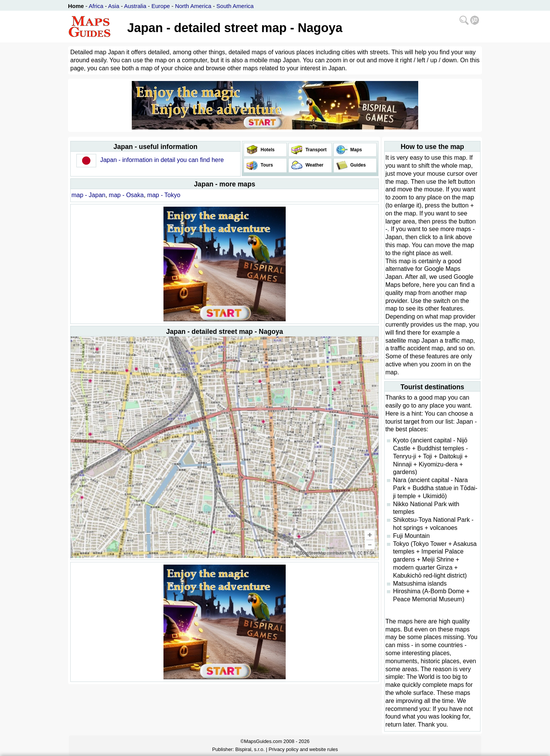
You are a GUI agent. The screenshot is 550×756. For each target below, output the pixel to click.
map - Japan (88, 195)
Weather (314, 165)
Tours (266, 165)
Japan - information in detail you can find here (162, 160)
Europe (160, 6)
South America (235, 6)
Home (76, 6)
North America (193, 6)
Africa (96, 6)
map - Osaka (126, 195)
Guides (357, 165)
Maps (356, 150)
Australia (135, 6)
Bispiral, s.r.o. (250, 749)
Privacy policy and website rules (303, 749)
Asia (114, 6)
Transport (315, 150)
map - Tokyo (164, 195)
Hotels (267, 150)
